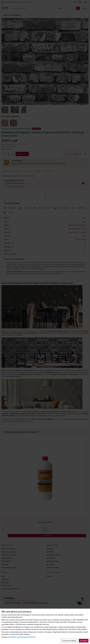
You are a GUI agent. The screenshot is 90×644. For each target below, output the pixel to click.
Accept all (84, 641)
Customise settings (69, 641)
